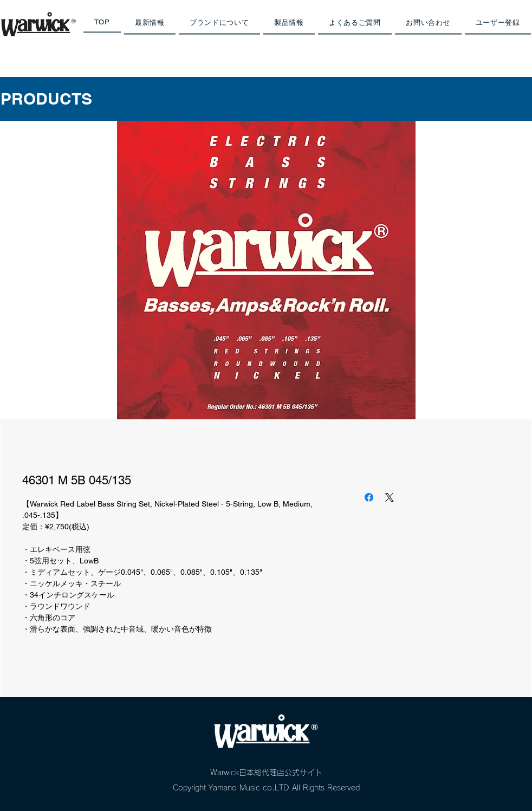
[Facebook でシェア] (369, 497)
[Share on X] (390, 497)
